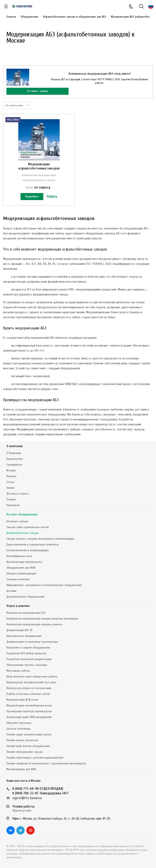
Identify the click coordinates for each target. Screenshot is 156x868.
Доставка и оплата (18, 494)
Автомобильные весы (19, 556)
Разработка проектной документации (29, 659)
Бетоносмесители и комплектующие (28, 550)
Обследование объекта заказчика (27, 665)
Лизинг (11, 488)
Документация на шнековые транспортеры (32, 642)
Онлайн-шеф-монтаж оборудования (28, 746)
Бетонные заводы (17, 521)
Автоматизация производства (24, 562)
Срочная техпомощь (19, 729)
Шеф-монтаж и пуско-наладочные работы (32, 677)
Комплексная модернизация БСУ (26, 613)
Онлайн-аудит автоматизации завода (29, 734)
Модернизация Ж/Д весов (22, 700)
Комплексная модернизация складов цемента (34, 624)
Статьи (10, 482)
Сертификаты (14, 465)
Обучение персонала (19, 723)
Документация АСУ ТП (19, 630)
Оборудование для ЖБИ (21, 568)
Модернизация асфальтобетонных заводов (39, 166)
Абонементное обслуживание (24, 636)
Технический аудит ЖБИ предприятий (29, 717)
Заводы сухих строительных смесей (28, 527)
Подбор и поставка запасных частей (28, 694)
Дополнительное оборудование (25, 597)
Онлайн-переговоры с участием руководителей (35, 758)
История (11, 470)
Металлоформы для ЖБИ (21, 769)
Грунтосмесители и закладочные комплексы (33, 544)
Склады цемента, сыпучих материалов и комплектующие (40, 539)
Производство (15, 459)
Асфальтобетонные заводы (23, 533)
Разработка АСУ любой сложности (26, 653)
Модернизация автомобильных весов (29, 705)
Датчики (11, 591)
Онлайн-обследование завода (25, 752)
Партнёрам (13, 505)
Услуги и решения (18, 606)
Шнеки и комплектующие (21, 573)
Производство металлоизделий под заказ (31, 682)
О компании (15, 446)
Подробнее (32, 196)
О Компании (14, 453)
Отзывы (11, 499)
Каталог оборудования (22, 514)
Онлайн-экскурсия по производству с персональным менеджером (46, 763)
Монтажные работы (18, 671)
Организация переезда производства (29, 711)
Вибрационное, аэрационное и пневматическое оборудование (44, 585)
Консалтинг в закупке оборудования (28, 648)
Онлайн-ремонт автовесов (22, 740)
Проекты (11, 476)
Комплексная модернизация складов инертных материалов (42, 619)
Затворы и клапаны (18, 579)
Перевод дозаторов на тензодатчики (29, 688)
